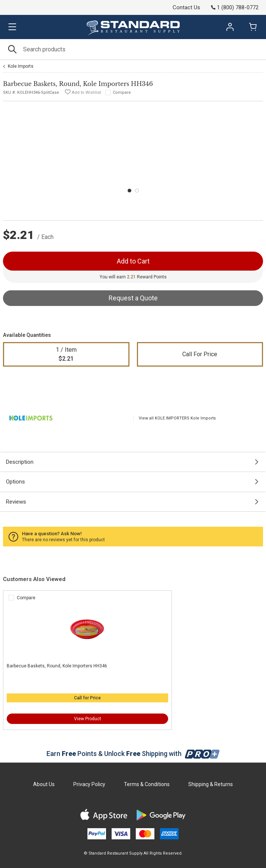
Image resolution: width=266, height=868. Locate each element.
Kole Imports (21, 66)
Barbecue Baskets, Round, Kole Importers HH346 (57, 666)
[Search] (133, 49)
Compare (122, 92)
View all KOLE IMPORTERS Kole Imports (177, 418)
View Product (88, 719)
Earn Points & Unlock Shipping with (133, 754)
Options (15, 482)
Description (20, 462)
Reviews (16, 502)
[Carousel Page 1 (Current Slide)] (129, 191)
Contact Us (186, 7)
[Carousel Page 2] (137, 191)
